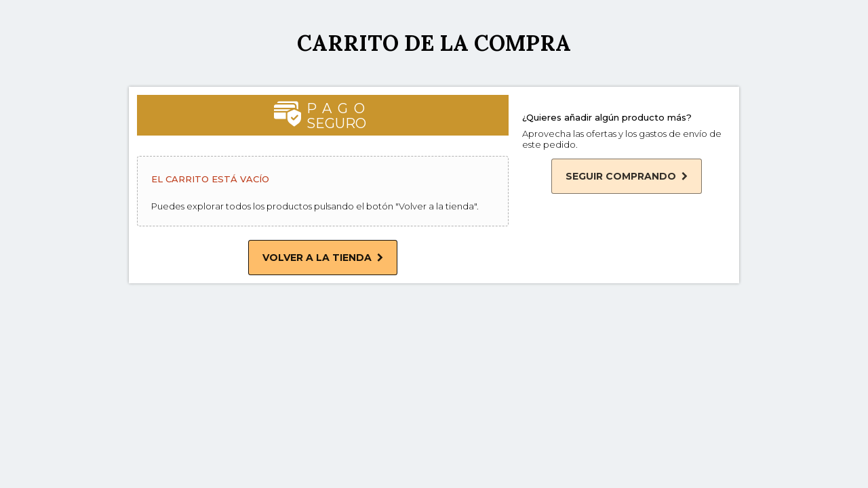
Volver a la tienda (323, 258)
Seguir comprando (627, 176)
